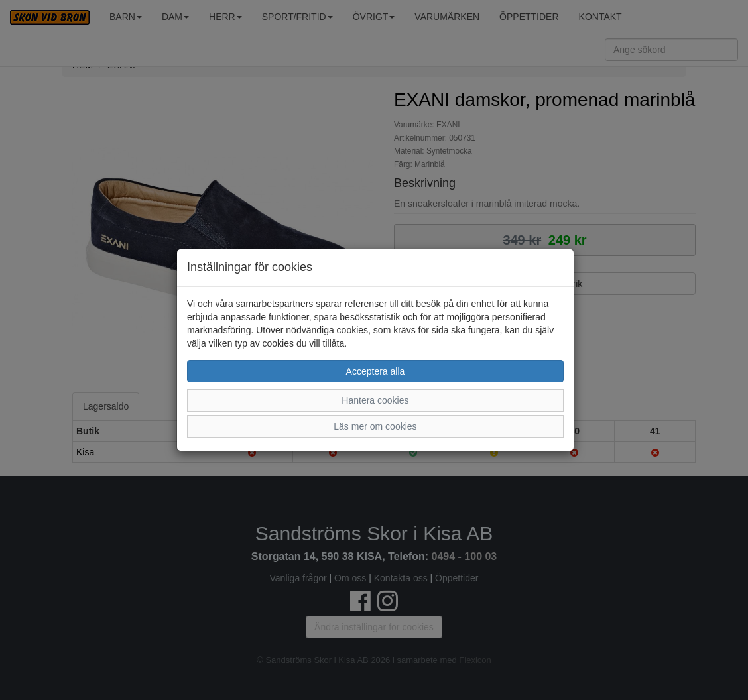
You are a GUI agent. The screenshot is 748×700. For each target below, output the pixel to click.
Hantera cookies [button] (375, 400)
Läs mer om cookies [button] (375, 426)
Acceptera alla (376, 371)
